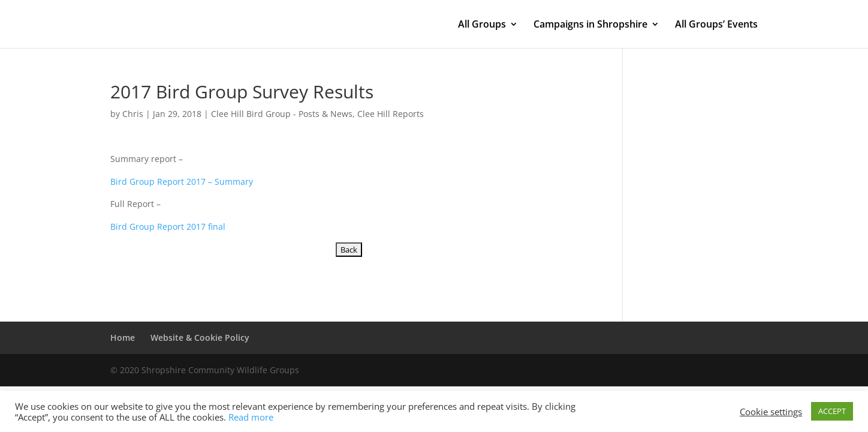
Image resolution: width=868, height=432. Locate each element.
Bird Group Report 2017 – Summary (182, 181)
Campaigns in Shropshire (590, 25)
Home (123, 337)
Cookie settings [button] (771, 412)
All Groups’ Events (716, 25)
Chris (133, 114)
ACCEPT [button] (832, 411)
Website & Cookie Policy (200, 337)
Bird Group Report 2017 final (168, 226)
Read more (251, 417)
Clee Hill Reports (391, 114)
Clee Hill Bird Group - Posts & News (282, 114)
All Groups (482, 25)
